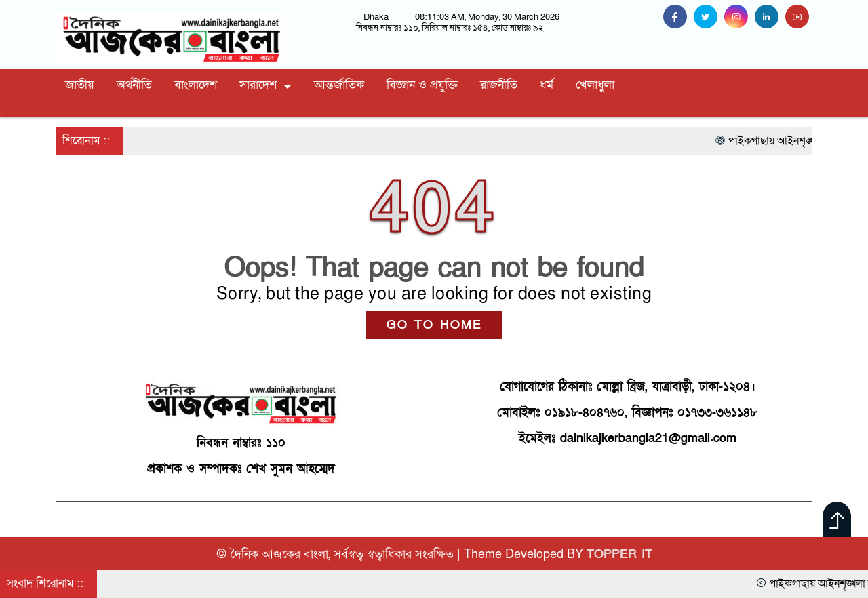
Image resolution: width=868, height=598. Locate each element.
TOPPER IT (619, 554)
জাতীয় (80, 85)
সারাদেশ (258, 85)
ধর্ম (547, 85)
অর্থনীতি (134, 85)
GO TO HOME (434, 325)
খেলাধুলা (595, 85)
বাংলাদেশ (196, 85)
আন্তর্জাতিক (339, 85)
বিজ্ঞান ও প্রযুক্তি (422, 85)
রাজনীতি (499, 85)
